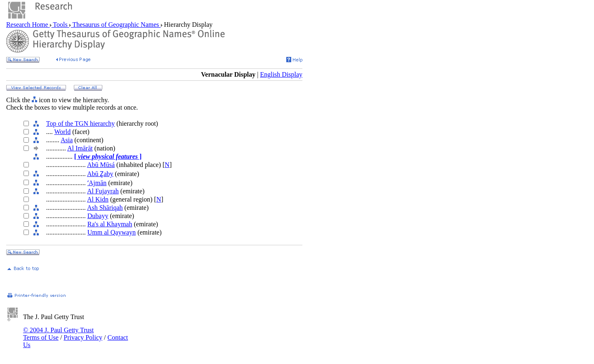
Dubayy (98, 216)
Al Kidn (98, 199)
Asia (67, 140)
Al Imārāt (80, 148)
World (63, 132)
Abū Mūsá (101, 165)
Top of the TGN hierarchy (81, 123)
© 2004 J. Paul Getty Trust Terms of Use (58, 334)
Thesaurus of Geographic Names (116, 25)
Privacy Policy (83, 337)
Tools (60, 25)
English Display (281, 74)
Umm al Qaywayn (112, 232)
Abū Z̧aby (100, 174)
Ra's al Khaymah (110, 224)
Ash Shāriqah (105, 208)
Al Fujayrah (103, 191)
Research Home (28, 25)
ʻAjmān (97, 183)
